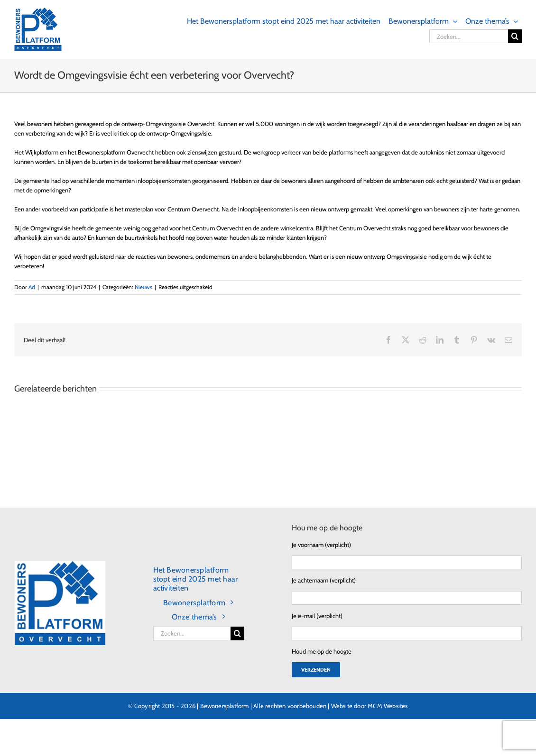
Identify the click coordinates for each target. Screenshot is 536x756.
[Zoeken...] (469, 36)
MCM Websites (388, 706)
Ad (32, 287)
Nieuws (143, 287)
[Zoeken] (515, 36)
